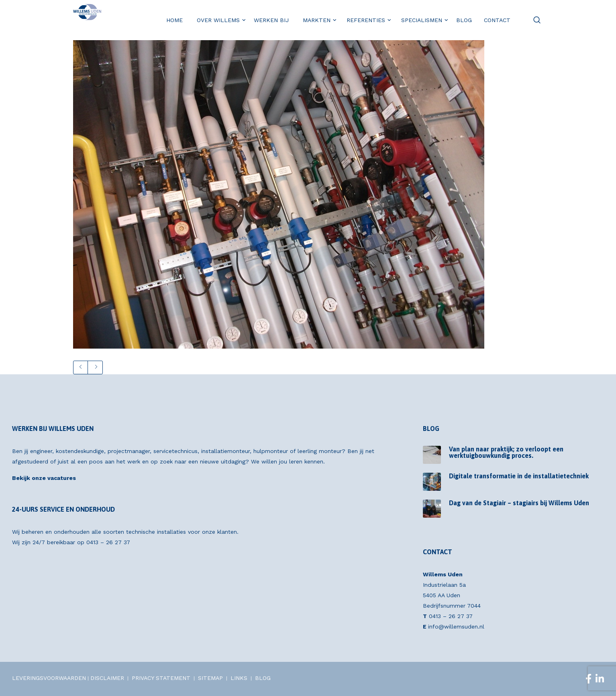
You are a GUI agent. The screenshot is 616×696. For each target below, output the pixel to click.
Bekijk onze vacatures (44, 478)
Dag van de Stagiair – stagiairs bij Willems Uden (519, 503)
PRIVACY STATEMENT (161, 678)
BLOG (263, 678)
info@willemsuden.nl (456, 627)
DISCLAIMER (107, 678)
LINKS (239, 678)
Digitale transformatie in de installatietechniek (519, 476)
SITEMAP (210, 678)
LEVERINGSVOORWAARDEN (49, 678)
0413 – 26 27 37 (108, 542)
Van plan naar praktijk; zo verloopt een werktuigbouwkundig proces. (506, 452)
